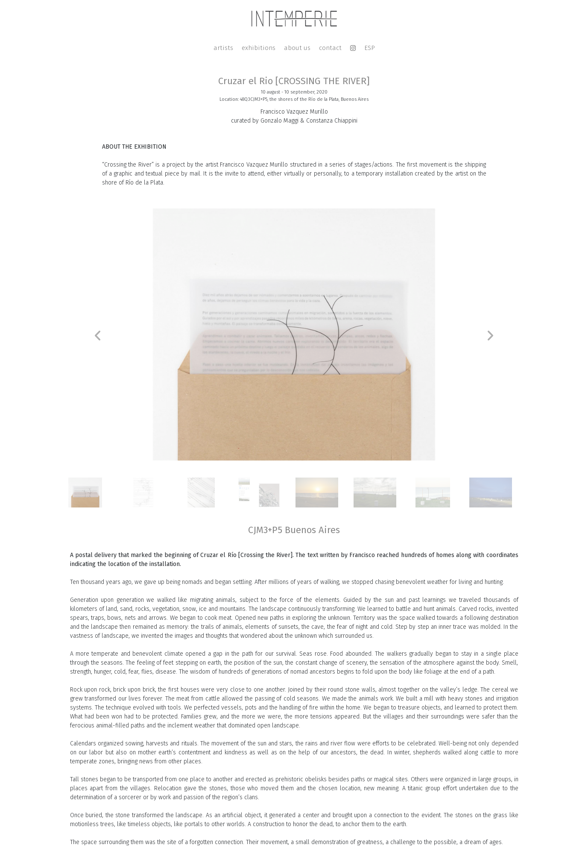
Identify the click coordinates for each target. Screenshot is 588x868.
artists (223, 48)
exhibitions (259, 48)
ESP (370, 48)
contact (330, 48)
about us (297, 48)
